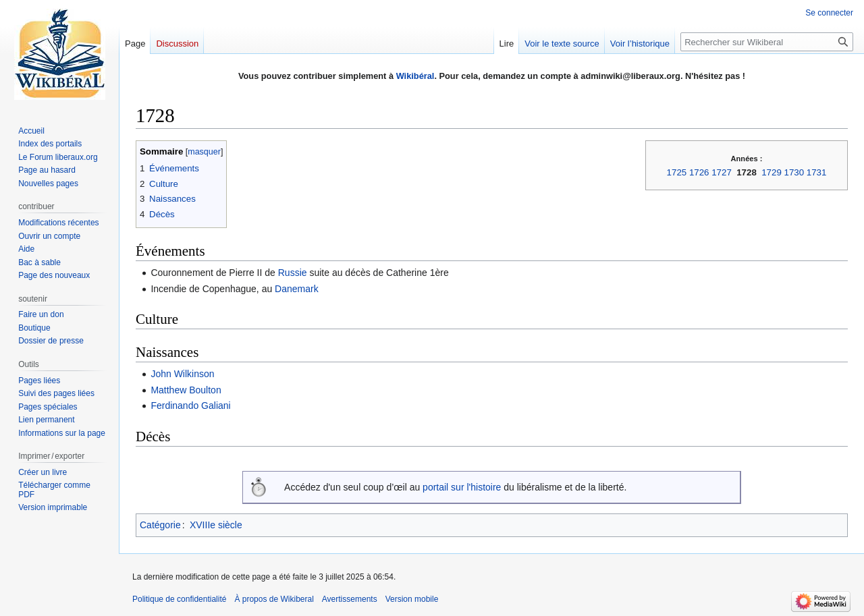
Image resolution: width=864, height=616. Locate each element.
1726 (699, 172)
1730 (794, 172)
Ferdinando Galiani (190, 405)
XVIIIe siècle (216, 525)
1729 (772, 172)
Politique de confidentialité (179, 599)
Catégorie (160, 525)
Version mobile (412, 599)
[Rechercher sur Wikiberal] (767, 42)
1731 (817, 172)
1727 (722, 172)
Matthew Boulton (186, 390)
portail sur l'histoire (462, 487)
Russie (293, 273)
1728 (747, 172)
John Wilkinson (182, 374)
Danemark (297, 289)
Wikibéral (415, 76)
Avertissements (350, 599)
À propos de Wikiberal (274, 599)
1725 (677, 172)
